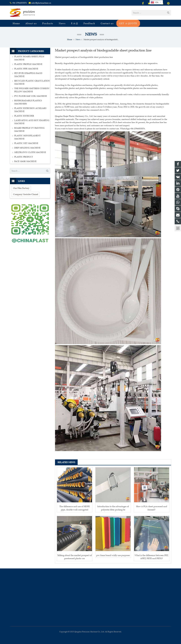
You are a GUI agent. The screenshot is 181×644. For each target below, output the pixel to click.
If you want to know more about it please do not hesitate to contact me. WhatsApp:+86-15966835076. (100, 129)
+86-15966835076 (19, 3)
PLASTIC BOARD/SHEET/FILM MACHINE (29, 58)
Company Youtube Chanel (26, 194)
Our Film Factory (21, 188)
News (90, 34)
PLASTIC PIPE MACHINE (26, 69)
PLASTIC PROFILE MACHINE (28, 64)
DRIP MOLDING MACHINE (27, 148)
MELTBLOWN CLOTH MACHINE (30, 152)
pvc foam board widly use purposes (113, 555)
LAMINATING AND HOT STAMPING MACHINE (32, 122)
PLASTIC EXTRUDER (24, 116)
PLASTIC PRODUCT (24, 157)
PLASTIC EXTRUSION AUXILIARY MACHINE (30, 110)
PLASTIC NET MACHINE (26, 143)
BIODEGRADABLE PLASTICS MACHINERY (28, 102)
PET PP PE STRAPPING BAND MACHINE (28, 75)
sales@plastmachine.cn (41, 3)
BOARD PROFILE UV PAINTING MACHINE (29, 130)
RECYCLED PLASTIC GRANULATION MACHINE (32, 82)
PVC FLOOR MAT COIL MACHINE (31, 96)
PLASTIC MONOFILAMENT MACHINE (27, 137)
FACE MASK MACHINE (25, 161)
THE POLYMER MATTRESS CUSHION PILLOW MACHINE (32, 90)
